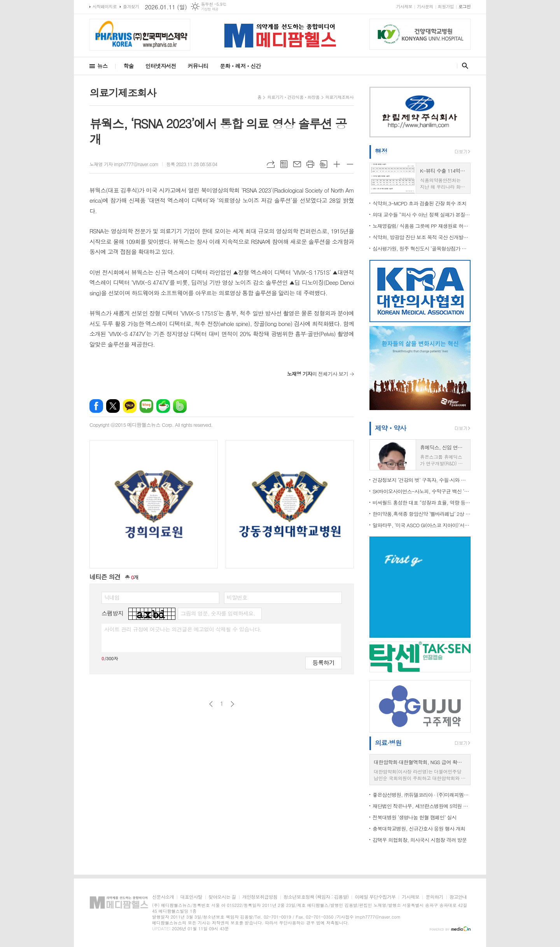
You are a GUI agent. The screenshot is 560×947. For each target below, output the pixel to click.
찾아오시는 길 (222, 897)
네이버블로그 (146, 406)
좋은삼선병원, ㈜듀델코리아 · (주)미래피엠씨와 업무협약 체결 (422, 795)
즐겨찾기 (131, 6)
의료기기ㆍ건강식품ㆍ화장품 (293, 97)
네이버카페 (163, 406)
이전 (211, 704)
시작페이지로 (105, 6)
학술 (128, 66)
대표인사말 (191, 897)
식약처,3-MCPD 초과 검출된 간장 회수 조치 (419, 203)
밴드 (180, 406)
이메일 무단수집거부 (375, 897)
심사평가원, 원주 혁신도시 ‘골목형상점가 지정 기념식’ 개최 (422, 248)
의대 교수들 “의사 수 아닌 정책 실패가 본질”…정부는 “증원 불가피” (422, 215)
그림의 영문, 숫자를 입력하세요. (218, 613)
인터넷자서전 (161, 66)
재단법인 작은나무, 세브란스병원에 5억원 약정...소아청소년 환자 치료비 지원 (422, 806)
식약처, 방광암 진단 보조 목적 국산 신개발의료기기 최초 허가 (422, 237)
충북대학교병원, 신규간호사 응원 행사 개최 (419, 829)
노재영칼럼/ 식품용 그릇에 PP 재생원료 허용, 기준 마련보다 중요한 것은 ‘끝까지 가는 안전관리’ (422, 226)
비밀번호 (237, 597)
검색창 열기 (463, 66)
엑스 (113, 406)
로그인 (465, 6)
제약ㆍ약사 (390, 428)
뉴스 (102, 66)
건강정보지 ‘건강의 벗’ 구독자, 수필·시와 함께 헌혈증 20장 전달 (422, 480)
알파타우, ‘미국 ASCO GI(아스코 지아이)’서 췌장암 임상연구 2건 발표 (422, 525)
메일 (297, 164)
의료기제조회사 (339, 97)
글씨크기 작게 (350, 164)
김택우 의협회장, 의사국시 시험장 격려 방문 (420, 840)
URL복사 (271, 164)
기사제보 (404, 6)
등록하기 (324, 662)
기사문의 (425, 6)
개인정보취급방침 (260, 897)
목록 (284, 164)
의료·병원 (388, 743)
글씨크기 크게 (337, 164)
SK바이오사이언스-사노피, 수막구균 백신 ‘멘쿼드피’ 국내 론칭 (422, 491)
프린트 (310, 164)
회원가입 (446, 6)
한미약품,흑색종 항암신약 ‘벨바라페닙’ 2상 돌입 (422, 514)
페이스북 (96, 406)
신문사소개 (163, 897)
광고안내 (458, 897)
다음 (232, 704)
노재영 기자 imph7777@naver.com (124, 164)
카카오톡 (130, 406)
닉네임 (112, 597)
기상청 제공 (210, 9)
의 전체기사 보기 (318, 374)
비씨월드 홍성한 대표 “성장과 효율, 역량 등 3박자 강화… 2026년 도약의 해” (422, 502)
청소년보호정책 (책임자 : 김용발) (316, 897)
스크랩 (324, 164)
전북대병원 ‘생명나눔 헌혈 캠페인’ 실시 (415, 817)
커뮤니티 (198, 66)
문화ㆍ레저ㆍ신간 (240, 66)
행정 (381, 151)
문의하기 (434, 897)
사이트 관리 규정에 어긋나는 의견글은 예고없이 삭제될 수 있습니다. (183, 629)
